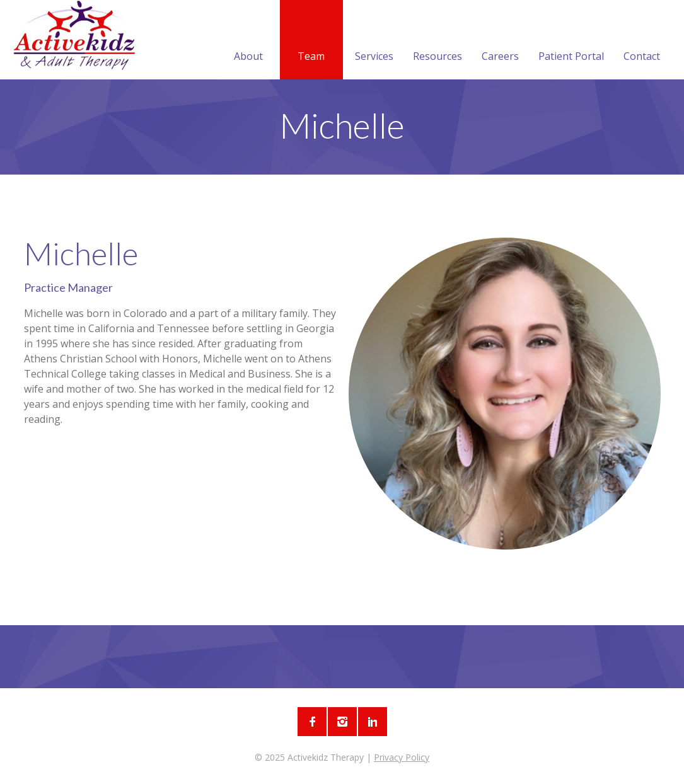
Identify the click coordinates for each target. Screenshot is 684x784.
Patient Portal (571, 41)
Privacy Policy (402, 757)
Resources (438, 41)
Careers (500, 41)
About (248, 41)
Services (374, 41)
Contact (642, 41)
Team (311, 41)
